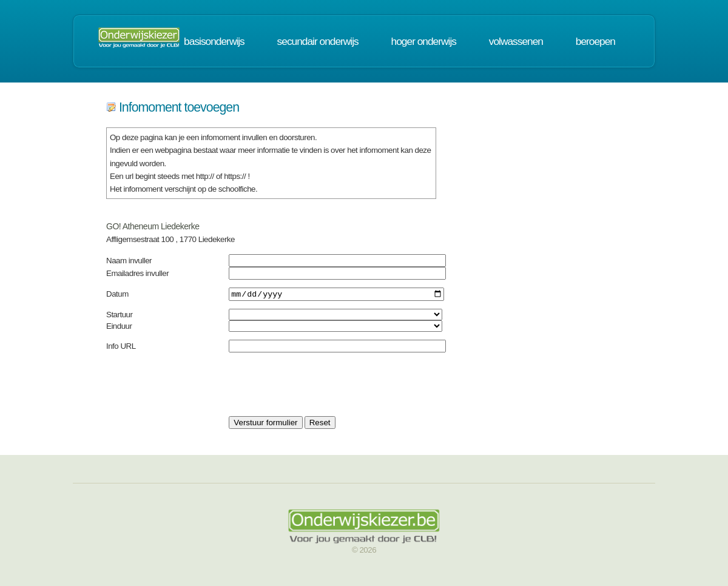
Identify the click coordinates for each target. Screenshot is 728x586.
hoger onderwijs (424, 41)
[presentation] (321, 386)
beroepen (595, 41)
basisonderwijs (214, 41)
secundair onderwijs (318, 41)
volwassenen (516, 41)
